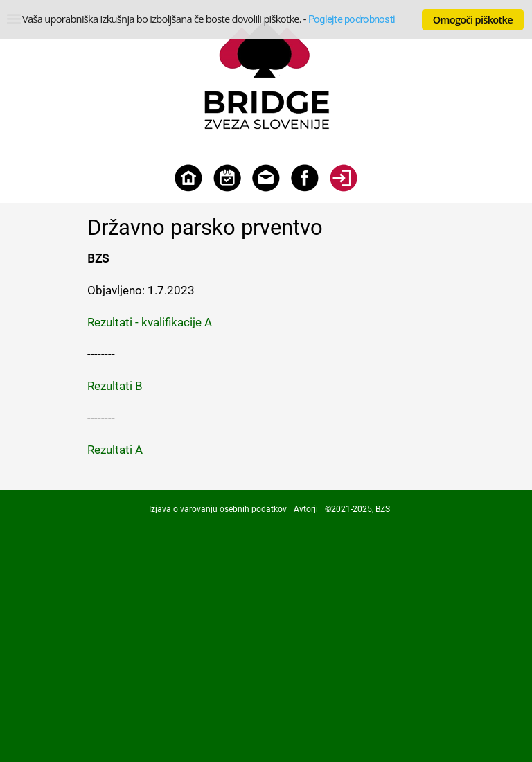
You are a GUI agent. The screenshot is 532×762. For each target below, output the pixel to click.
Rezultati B (115, 386)
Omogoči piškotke (473, 19)
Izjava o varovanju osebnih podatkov (218, 509)
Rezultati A (115, 450)
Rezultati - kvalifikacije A (150, 322)
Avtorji (306, 509)
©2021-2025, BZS (357, 509)
